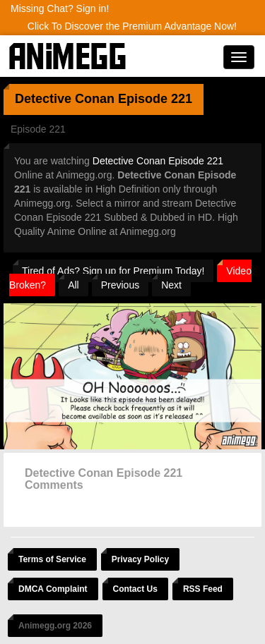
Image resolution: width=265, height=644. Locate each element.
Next (171, 285)
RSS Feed (203, 589)
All (73, 285)
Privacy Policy (140, 559)
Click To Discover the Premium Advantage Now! (132, 26)
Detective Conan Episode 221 (158, 161)
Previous (120, 285)
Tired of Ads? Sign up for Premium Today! (113, 271)
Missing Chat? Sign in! (60, 8)
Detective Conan (65, 99)
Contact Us (135, 589)
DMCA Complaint (53, 589)
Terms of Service (52, 559)
